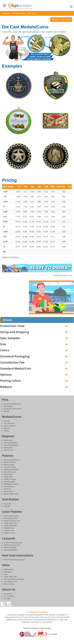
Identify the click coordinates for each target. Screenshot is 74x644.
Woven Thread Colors (12, 521)
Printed (6, 411)
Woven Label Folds (11, 494)
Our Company (9, 596)
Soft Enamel (8, 440)
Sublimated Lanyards (12, 545)
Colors (5, 350)
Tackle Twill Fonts (10, 577)
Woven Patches (9, 462)
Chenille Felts (9, 528)
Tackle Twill (8, 477)
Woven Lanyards (10, 547)
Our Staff (7, 599)
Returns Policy (9, 584)
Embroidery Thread (11, 516)
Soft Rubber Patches (11, 484)
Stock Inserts (8, 491)
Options (6, 375)
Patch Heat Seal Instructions (14, 560)
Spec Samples (10, 338)
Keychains (7, 504)
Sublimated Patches (11, 470)
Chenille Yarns (9, 530)
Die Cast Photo (9, 423)
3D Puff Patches (10, 472)
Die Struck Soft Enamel (12, 404)
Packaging (8, 572)
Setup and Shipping (15, 332)
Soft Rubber (8, 406)
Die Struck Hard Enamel (13, 409)
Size (3, 344)
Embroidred (8, 450)
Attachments (8, 569)
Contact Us (8, 594)
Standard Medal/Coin (16, 368)
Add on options (10, 426)
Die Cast (7, 421)
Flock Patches (9, 487)
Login (37, 641)
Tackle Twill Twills (10, 526)
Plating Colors (10, 381)
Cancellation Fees (10, 582)
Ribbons (6, 387)
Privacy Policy (46, 628)
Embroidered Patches (12, 460)
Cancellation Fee (12, 362)
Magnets (7, 506)
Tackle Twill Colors (11, 523)
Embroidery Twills (10, 518)
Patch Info (7, 489)
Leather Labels (9, 482)
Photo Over (8, 474)
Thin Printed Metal (11, 443)
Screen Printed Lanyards (13, 543)
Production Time (12, 326)
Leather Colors (9, 533)
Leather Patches (10, 479)
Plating (6, 431)
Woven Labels (9, 465)
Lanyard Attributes (11, 550)
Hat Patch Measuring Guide (14, 579)
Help (5, 574)
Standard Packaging (15, 356)
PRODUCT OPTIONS (61, 20)
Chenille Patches (10, 467)
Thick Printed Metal (11, 445)
